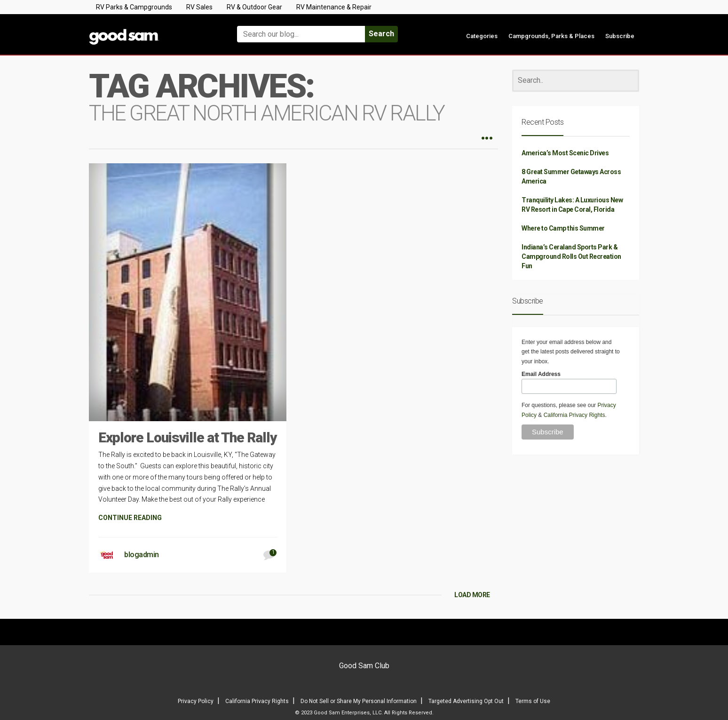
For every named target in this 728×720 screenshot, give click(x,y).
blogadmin (142, 555)
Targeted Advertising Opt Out (466, 701)
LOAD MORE (472, 595)
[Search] (576, 81)
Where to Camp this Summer (563, 228)
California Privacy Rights (574, 415)
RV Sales (199, 7)
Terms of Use (533, 701)
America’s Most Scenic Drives (565, 153)
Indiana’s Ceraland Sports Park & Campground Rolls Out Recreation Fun (571, 256)
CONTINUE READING (130, 518)
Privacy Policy (196, 701)
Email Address (541, 374)
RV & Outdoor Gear (254, 7)
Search (381, 34)
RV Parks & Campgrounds (134, 7)
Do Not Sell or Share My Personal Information (359, 701)
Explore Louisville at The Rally (188, 437)
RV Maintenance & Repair (334, 7)
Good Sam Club (364, 666)
